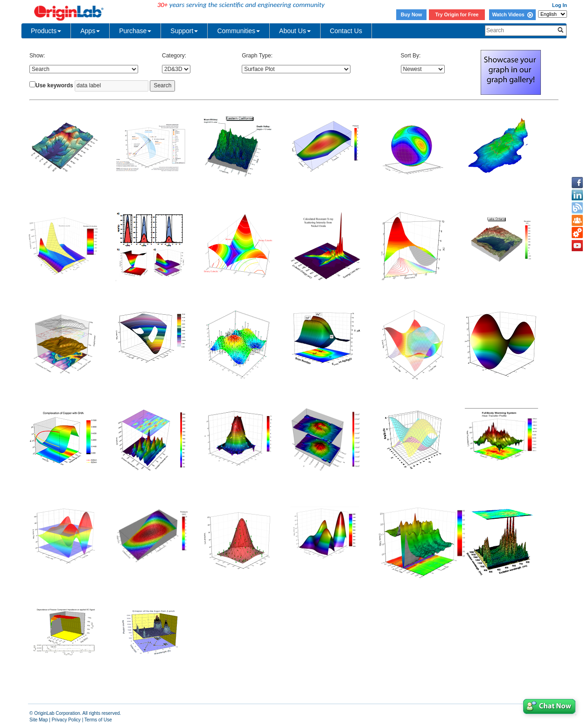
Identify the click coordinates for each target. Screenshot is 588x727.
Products (46, 31)
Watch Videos (512, 14)
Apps (90, 31)
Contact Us (346, 31)
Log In (560, 5)
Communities (238, 31)
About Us (295, 31)
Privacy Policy (66, 720)
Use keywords (54, 85)
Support (184, 31)
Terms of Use (98, 720)
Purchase (135, 31)
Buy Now (412, 14)
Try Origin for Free (457, 14)
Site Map (38, 720)
